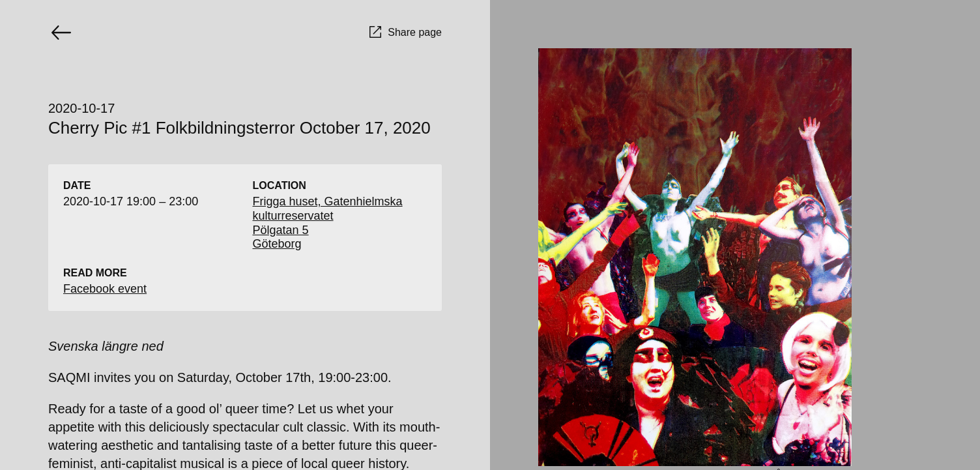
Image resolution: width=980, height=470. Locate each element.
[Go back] (61, 33)
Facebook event (105, 289)
